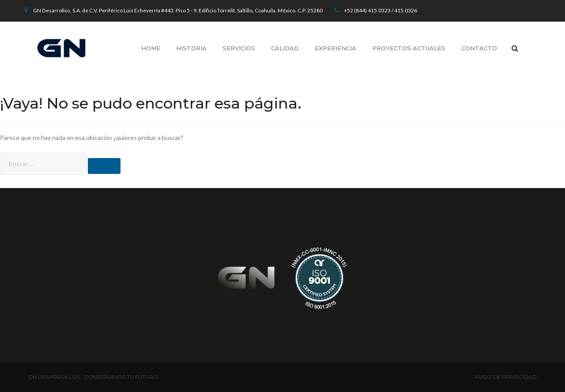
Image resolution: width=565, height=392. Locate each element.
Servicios (239, 48)
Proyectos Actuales (409, 48)
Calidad (285, 48)
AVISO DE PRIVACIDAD (506, 377)
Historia (191, 48)
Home (151, 48)
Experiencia (335, 48)
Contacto (479, 48)
